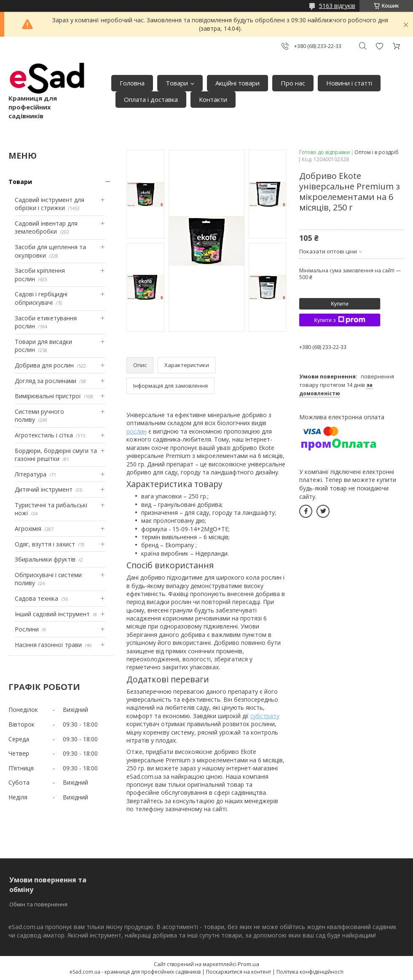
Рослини (27, 629)
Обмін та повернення (38, 904)
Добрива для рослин (44, 365)
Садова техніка (36, 598)
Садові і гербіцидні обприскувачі (41, 298)
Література (31, 474)
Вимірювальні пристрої (48, 396)
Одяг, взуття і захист (45, 544)
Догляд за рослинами (46, 381)
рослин (137, 431)
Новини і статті (349, 83)
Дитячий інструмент (44, 489)
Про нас (293, 83)
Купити (340, 304)
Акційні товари (237, 83)
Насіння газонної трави (48, 645)
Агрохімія (28, 529)
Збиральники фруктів (45, 559)
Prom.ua (248, 964)
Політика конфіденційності (310, 972)
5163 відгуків (337, 6)
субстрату (265, 716)
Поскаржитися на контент (239, 972)
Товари (177, 83)
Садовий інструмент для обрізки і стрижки (50, 204)
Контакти (213, 99)
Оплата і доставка (151, 99)
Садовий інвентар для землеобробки (46, 228)
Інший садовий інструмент (52, 614)
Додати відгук (379, 46)
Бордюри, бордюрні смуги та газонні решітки (56, 455)
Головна (132, 83)
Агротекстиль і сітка (44, 435)
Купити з (339, 320)
